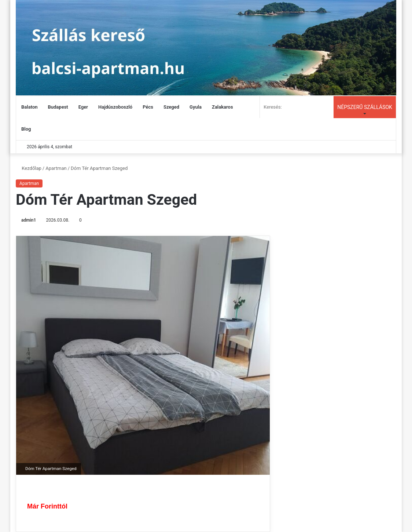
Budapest (58, 107)
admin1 (29, 220)
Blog (26, 129)
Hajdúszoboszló (115, 107)
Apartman (56, 168)
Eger (83, 107)
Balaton (29, 107)
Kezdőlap (29, 168)
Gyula (196, 107)
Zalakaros (222, 107)
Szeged (171, 107)
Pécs (148, 107)
